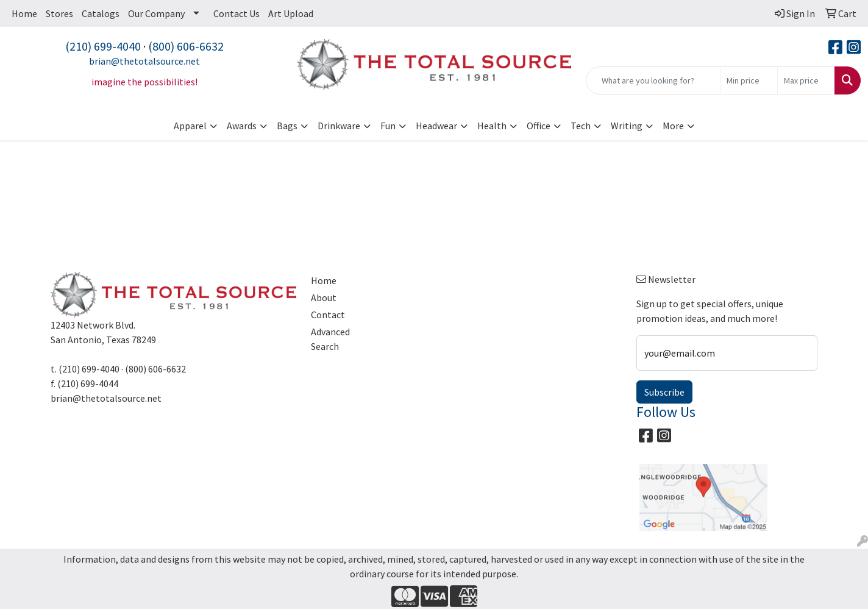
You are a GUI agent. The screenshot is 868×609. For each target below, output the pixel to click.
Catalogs (101, 13)
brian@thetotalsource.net (144, 61)
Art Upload (291, 13)
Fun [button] (388, 126)
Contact (328, 315)
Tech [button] (581, 126)
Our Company (156, 13)
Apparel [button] (190, 126)
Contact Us (237, 13)
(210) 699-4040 (103, 46)
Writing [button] (627, 126)
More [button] (673, 126)
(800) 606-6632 (186, 46)
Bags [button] (287, 126)
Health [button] (492, 126)
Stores (59, 13)
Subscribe (664, 392)
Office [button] (539, 126)
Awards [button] (242, 126)
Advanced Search (330, 339)
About (324, 297)
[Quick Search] (653, 80)
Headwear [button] (436, 126)
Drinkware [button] (339, 126)
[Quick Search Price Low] (749, 80)
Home (24, 13)
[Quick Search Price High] (806, 80)
